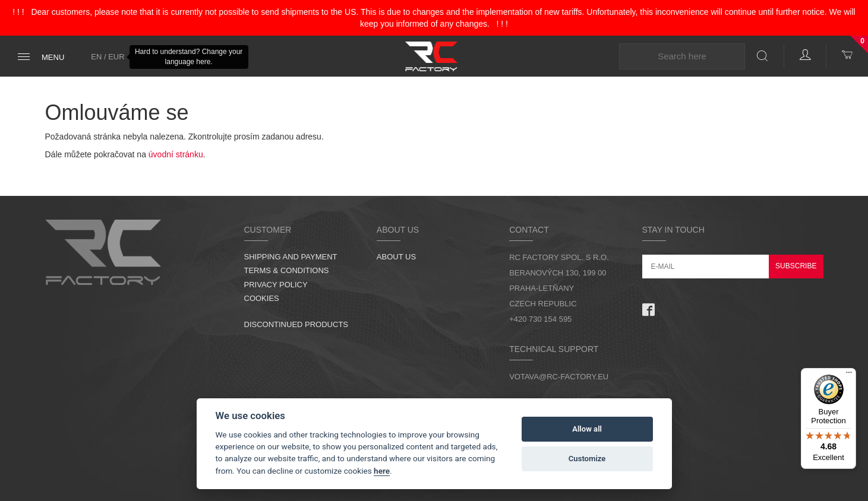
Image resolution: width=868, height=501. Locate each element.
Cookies (262, 298)
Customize (587, 459)
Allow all (587, 429)
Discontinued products (296, 324)
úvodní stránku (176, 154)
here (382, 471)
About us (396, 257)
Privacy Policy (276, 285)
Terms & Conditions (287, 270)
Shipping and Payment (291, 257)
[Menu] (849, 375)
